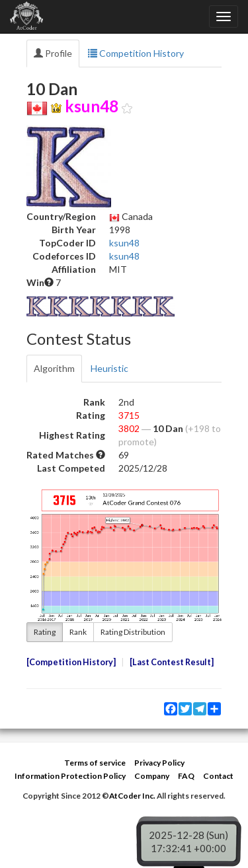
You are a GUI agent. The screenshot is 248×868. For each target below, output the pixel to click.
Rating (45, 632)
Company (152, 776)
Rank (78, 632)
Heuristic (109, 368)
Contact (218, 776)
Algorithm (54, 368)
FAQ (186, 776)
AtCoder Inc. (132, 796)
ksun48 (124, 243)
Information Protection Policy (70, 776)
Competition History (136, 53)
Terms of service (95, 763)
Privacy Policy (159, 763)
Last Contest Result (172, 662)
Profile (53, 53)
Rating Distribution (133, 632)
